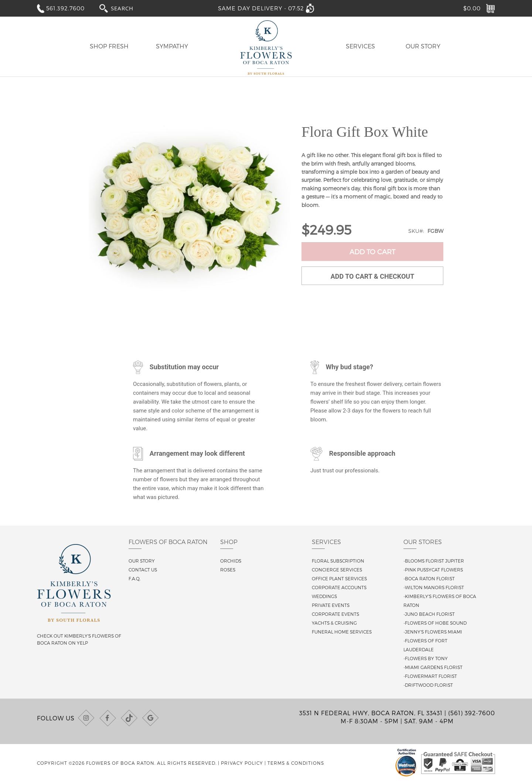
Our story (142, 561)
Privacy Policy (242, 763)
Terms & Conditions (296, 763)
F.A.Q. (134, 578)
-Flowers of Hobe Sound (435, 623)
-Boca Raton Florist (429, 578)
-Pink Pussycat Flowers (433, 570)
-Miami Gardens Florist (433, 667)
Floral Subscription (338, 561)
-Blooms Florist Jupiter (434, 561)
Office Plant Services (339, 578)
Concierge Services (337, 570)
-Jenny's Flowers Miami (433, 632)
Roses (228, 570)
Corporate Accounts (339, 587)
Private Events (331, 605)
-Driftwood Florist (428, 685)
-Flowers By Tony (426, 658)
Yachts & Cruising (334, 623)
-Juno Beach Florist (429, 614)
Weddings (324, 596)
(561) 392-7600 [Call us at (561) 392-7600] (472, 713)
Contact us (143, 570)
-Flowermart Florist (430, 676)
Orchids (231, 561)
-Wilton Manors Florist (434, 587)
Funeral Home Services (342, 632)
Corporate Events (335, 614)
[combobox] (129, 8)
